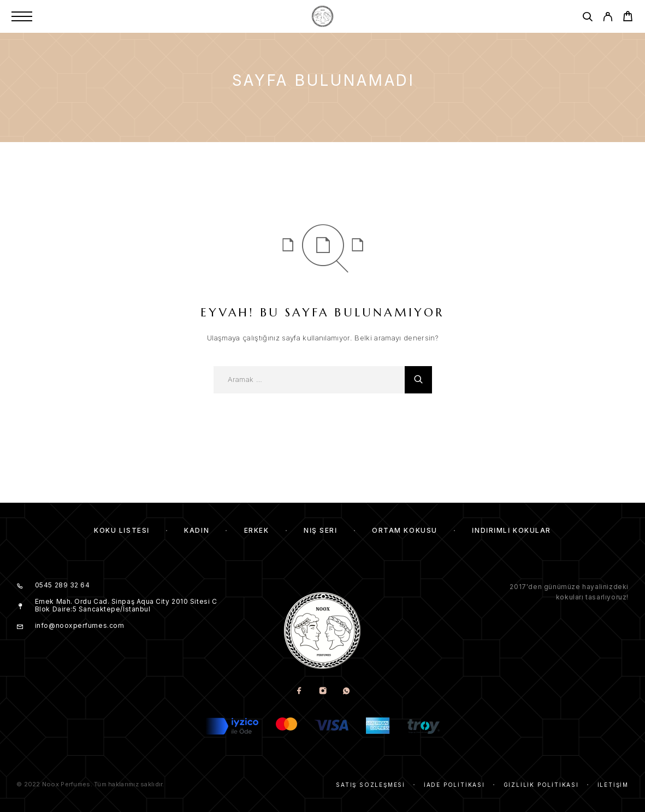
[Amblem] (322, 16)
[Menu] (22, 16)
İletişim (613, 785)
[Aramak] (587, 18)
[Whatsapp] (346, 692)
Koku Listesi (122, 530)
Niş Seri (320, 530)
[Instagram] (322, 692)
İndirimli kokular (511, 530)
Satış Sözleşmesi (371, 785)
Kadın (197, 530)
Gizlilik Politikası (541, 785)
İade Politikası (454, 785)
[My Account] (608, 18)
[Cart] (628, 18)
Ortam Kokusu (405, 530)
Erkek (257, 530)
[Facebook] (299, 692)
